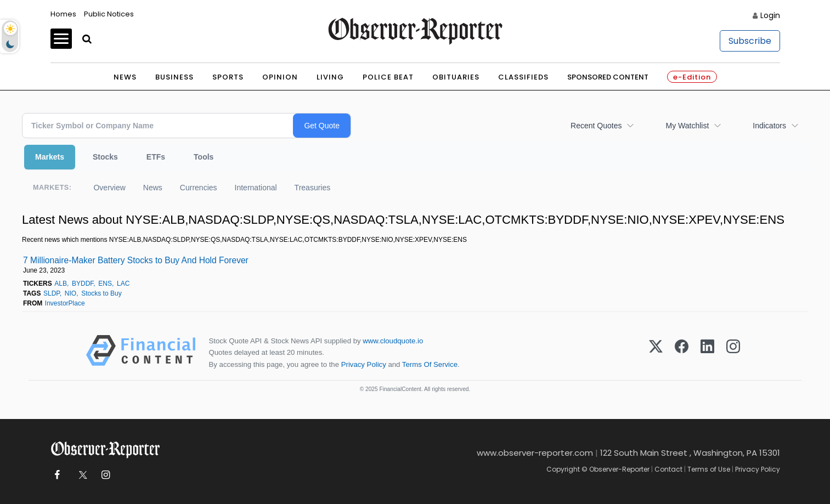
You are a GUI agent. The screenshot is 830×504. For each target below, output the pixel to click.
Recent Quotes (596, 126)
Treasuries (313, 188)
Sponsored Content (608, 77)
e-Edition (692, 77)
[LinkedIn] (707, 352)
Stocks (105, 157)
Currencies (199, 188)
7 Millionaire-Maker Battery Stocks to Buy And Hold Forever (136, 260)
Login (770, 15)
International (256, 188)
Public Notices (109, 14)
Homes (63, 14)
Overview (109, 188)
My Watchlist (687, 126)
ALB (61, 284)
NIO (70, 293)
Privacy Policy (364, 364)
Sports (228, 77)
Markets (50, 157)
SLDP (52, 293)
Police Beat (388, 77)
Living (330, 77)
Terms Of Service (430, 364)
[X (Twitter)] (656, 352)
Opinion (280, 77)
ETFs (156, 157)
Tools (204, 157)
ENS (105, 284)
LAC (123, 284)
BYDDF (83, 284)
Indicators (769, 126)
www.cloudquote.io (393, 341)
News (125, 77)
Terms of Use (709, 469)
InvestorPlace (65, 303)
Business (174, 77)
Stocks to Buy (101, 293)
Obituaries (456, 77)
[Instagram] (733, 352)
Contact (668, 469)
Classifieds (523, 77)
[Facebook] (682, 352)
